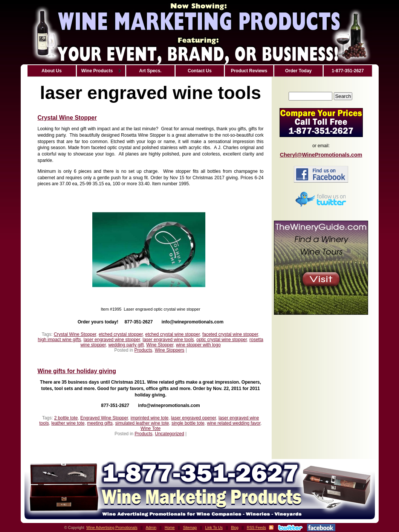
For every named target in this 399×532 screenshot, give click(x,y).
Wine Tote (151, 428)
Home (170, 528)
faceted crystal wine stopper (230, 334)
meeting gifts (100, 423)
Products (143, 350)
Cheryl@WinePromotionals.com (321, 155)
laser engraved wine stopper (112, 340)
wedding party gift (126, 345)
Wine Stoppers (170, 350)
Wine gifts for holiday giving (77, 371)
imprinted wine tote (149, 418)
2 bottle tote (66, 418)
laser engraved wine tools (168, 340)
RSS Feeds (256, 528)
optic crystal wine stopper (222, 340)
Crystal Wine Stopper (67, 118)
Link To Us (214, 528)
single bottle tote (188, 423)
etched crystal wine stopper (172, 334)
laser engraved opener (193, 418)
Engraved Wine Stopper (104, 418)
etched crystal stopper (121, 334)
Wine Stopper (160, 345)
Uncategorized (169, 434)
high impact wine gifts (59, 340)
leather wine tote (68, 423)
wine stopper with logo (198, 345)
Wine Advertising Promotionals (112, 528)
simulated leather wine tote (142, 423)
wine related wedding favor (234, 423)
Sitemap (190, 528)
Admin (151, 528)
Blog (235, 528)
